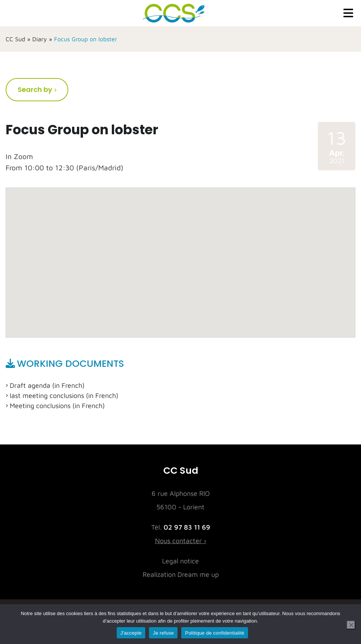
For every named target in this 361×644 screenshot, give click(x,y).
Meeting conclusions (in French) (57, 406)
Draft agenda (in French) (47, 385)
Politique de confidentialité (215, 633)
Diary (40, 39)
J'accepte (131, 633)
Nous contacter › (181, 541)
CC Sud (15, 39)
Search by (35, 89)
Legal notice (180, 561)
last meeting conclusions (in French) (64, 396)
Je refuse (163, 633)
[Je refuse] (351, 625)
